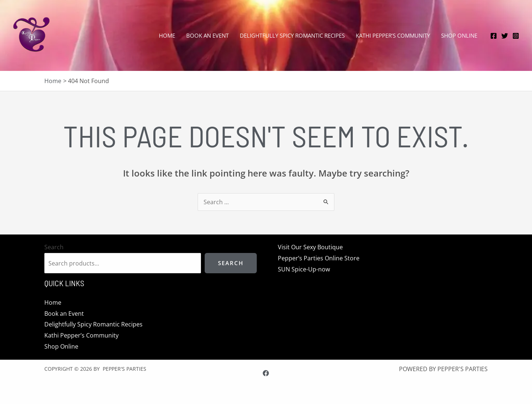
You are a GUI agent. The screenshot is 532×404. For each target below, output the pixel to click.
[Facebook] (494, 36)
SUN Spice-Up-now (301, 269)
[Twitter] (505, 36)
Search (54, 247)
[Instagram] (516, 36)
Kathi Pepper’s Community (81, 335)
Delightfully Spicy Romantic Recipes (93, 324)
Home (53, 302)
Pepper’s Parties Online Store (316, 258)
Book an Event (64, 313)
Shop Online (61, 346)
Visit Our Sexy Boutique (308, 247)
